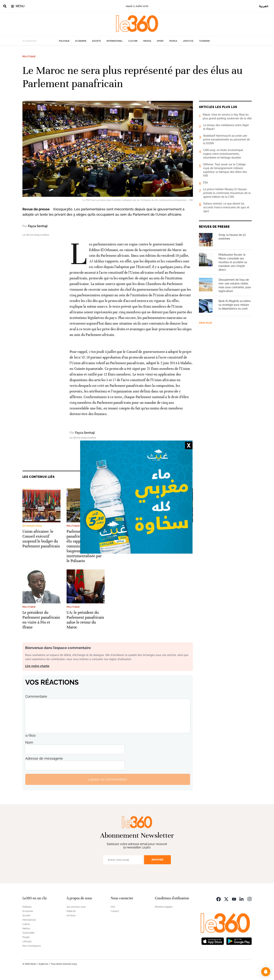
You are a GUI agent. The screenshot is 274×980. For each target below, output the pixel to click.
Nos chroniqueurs (32, 946)
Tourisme (205, 41)
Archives (71, 916)
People (173, 41)
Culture (133, 41)
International (115, 41)
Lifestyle (188, 41)
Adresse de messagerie (44, 758)
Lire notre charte (37, 666)
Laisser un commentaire (108, 779)
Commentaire (36, 696)
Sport (160, 41)
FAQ (113, 907)
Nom (29, 742)
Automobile (28, 933)
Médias (147, 41)
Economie (81, 41)
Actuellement (30, 41)
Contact (115, 911)
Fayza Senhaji (38, 226)
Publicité (71, 911)
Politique (64, 41)
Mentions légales (164, 907)
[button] (266, 972)
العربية (264, 6)
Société (96, 41)
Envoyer (157, 860)
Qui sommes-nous (76, 907)
